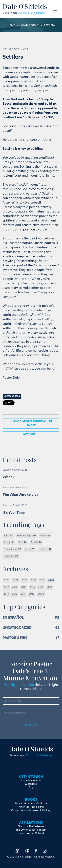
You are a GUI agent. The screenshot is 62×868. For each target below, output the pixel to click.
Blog (31, 787)
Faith (8, 536)
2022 (33, 580)
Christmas (11, 556)
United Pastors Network (31, 833)
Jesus (30, 549)
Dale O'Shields (25, 6)
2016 (32, 587)
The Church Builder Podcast (31, 830)
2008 (41, 594)
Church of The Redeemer (31, 827)
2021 (42, 580)
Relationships (26, 536)
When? (9, 477)
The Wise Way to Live (21, 495)
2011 (23, 594)
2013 (6, 594)
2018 (15, 587)
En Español (13, 618)
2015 (41, 587)
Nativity (45, 549)
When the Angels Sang (31, 807)
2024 (15, 580)
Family (36, 543)
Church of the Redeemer (33, 13)
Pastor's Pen (15, 638)
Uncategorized (29, 25)
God (22, 543)
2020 (51, 580)
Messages (31, 784)
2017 (23, 587)
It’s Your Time (14, 513)
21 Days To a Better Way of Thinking (31, 810)
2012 (15, 594)
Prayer (9, 543)
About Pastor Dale (31, 781)
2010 (32, 594)
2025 (6, 580)
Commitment (12, 549)
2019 (6, 587)
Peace (45, 536)
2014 (50, 587)
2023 (24, 580)
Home (11, 25)
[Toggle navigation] (55, 9)
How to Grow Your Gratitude (31, 804)
